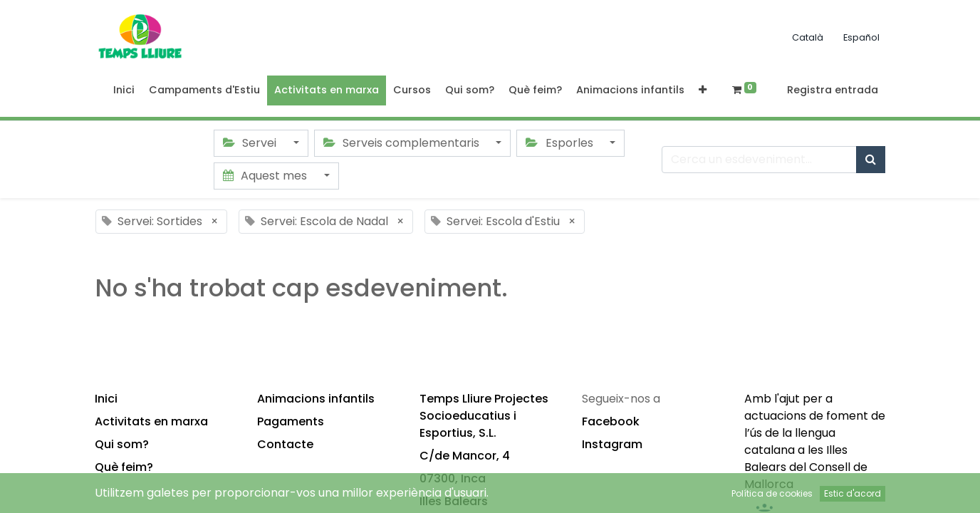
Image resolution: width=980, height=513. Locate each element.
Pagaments (291, 421)
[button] (703, 90)
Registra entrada (833, 90)
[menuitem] (124, 90)
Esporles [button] (561, 143)
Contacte (285, 444)
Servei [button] (251, 143)
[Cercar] (871, 160)
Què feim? (124, 467)
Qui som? (122, 444)
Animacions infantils (316, 399)
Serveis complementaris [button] (403, 143)
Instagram (612, 444)
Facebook (611, 421)
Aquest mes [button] (266, 176)
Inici (106, 399)
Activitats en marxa (151, 421)
